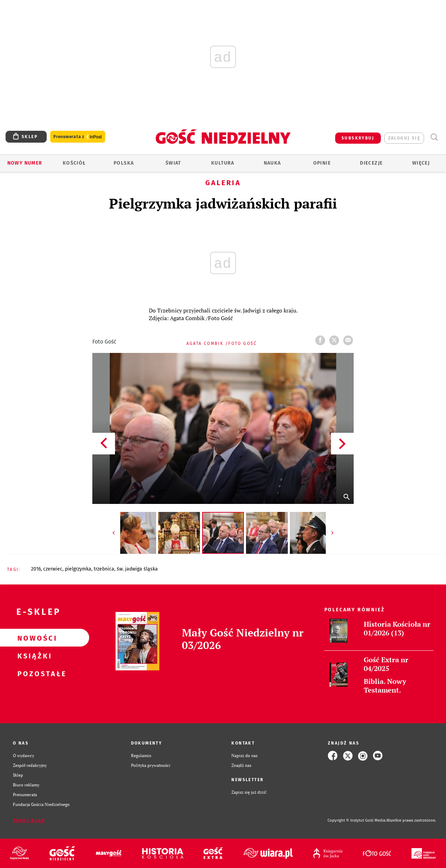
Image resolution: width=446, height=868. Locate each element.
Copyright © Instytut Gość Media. (357, 820)
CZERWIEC (53, 569)
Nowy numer (25, 163)
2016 (36, 569)
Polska (124, 163)
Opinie (322, 163)
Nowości (33, 638)
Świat (173, 163)
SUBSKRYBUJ (358, 138)
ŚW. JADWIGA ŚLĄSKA (137, 569)
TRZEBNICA (104, 569)
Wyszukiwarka (434, 137)
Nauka (272, 163)
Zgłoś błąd (29, 821)
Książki (33, 656)
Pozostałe (33, 673)
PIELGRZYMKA (78, 569)
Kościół (74, 163)
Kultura (223, 163)
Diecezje (371, 163)
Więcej (421, 163)
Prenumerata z (78, 137)
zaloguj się (404, 138)
